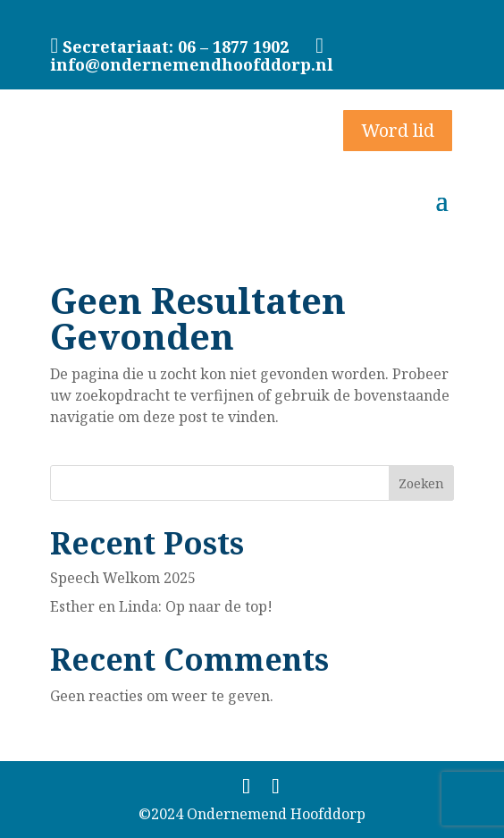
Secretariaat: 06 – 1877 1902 (176, 47)
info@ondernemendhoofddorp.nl (194, 55)
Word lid (398, 130)
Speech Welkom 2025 (123, 578)
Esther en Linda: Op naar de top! (161, 606)
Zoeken (421, 483)
